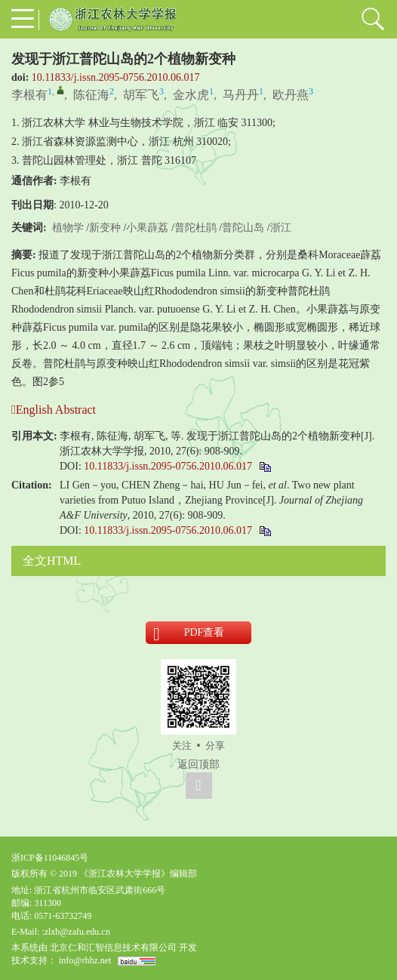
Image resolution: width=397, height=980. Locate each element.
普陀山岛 (243, 228)
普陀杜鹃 (195, 228)
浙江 (281, 228)
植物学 (68, 228)
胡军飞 (141, 95)
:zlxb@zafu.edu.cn (75, 932)
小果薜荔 (147, 228)
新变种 (105, 228)
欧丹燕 (291, 95)
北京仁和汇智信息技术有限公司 (113, 948)
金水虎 (191, 95)
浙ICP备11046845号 (50, 858)
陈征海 (91, 95)
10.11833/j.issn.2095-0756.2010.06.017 (116, 77)
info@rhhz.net (85, 960)
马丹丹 (241, 95)
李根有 (29, 95)
